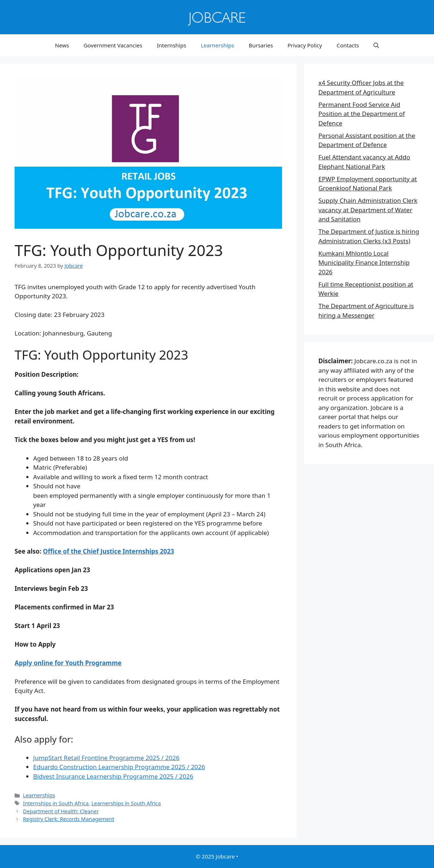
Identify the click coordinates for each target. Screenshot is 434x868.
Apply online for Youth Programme (68, 663)
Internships (171, 45)
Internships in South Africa (56, 803)
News (62, 45)
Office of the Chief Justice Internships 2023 (109, 551)
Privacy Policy (305, 45)
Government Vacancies (113, 45)
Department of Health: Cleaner (61, 811)
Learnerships (218, 45)
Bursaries (261, 45)
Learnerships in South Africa (126, 803)
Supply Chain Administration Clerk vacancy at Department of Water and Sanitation (368, 210)
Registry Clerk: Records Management (69, 819)
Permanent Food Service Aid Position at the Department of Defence (362, 114)
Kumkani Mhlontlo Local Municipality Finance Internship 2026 (364, 263)
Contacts (348, 45)
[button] (376, 45)
